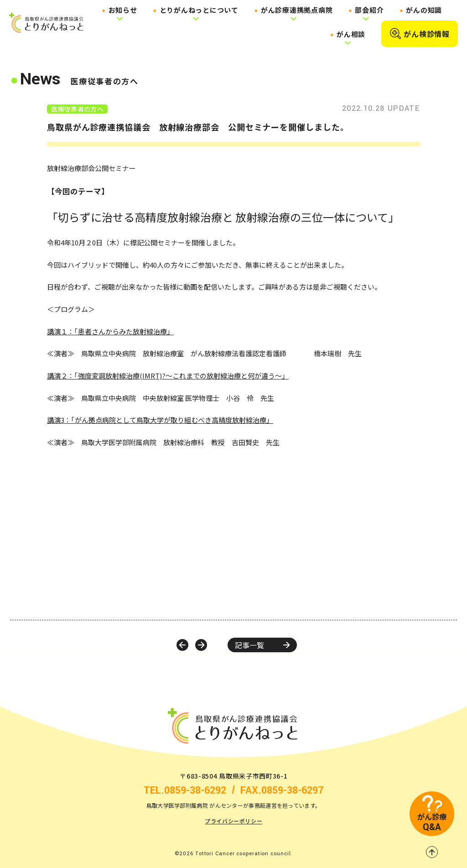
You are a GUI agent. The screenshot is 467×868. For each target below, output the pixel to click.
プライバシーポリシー (233, 821)
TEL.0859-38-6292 (185, 791)
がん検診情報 (420, 34)
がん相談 (351, 34)
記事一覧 (262, 645)
